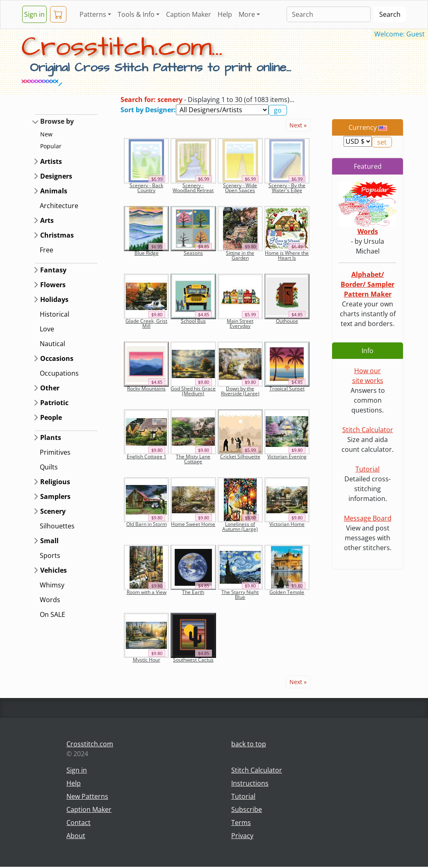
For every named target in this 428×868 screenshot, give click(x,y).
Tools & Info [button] (136, 14)
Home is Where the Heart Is (287, 255)
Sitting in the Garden (240, 255)
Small (49, 541)
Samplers (55, 496)
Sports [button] (50, 555)
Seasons (193, 253)
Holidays (54, 299)
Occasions (57, 358)
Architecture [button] (59, 206)
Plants (51, 437)
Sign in (34, 14)
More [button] (247, 14)
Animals (54, 191)
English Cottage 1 (147, 457)
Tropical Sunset (287, 389)
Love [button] (47, 329)
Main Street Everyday (240, 323)
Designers (56, 176)
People (51, 417)
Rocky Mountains (146, 389)
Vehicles (53, 570)
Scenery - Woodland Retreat (193, 188)
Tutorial (368, 469)
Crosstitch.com (90, 744)
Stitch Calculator (368, 430)
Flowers (53, 285)
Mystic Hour (147, 660)
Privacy (242, 836)
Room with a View (147, 592)
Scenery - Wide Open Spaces (240, 188)
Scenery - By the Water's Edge (287, 188)
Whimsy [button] (52, 585)
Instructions (250, 783)
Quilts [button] (49, 467)
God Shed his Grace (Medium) (193, 391)
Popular (51, 146)
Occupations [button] (59, 373)
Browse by (57, 121)
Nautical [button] (52, 344)
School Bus (193, 321)
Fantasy (53, 270)
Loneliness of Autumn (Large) (240, 527)
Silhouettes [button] (57, 526)
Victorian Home (287, 524)
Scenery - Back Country (146, 188)
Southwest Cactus (193, 660)
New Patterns (87, 796)
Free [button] (47, 250)
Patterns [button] (93, 14)
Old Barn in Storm (147, 524)
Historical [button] (55, 314)
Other (50, 388)
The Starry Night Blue (240, 595)
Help (225, 14)
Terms (241, 823)
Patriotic (54, 403)
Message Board (368, 518)
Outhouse (287, 321)
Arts (47, 220)
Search (390, 14)
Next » (298, 125)
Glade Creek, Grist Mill (146, 323)
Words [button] (50, 600)
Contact (79, 823)
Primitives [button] (55, 452)
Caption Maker (189, 14)
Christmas (57, 235)
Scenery (53, 511)
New (46, 134)
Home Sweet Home (193, 524)
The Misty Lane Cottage (193, 459)
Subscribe (247, 809)
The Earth (193, 592)
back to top (249, 744)
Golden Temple (287, 592)
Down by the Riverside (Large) (240, 391)
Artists (51, 161)
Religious (55, 482)
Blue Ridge (147, 253)
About (76, 836)
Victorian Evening (287, 457)
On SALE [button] (52, 614)
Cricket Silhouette (240, 457)
